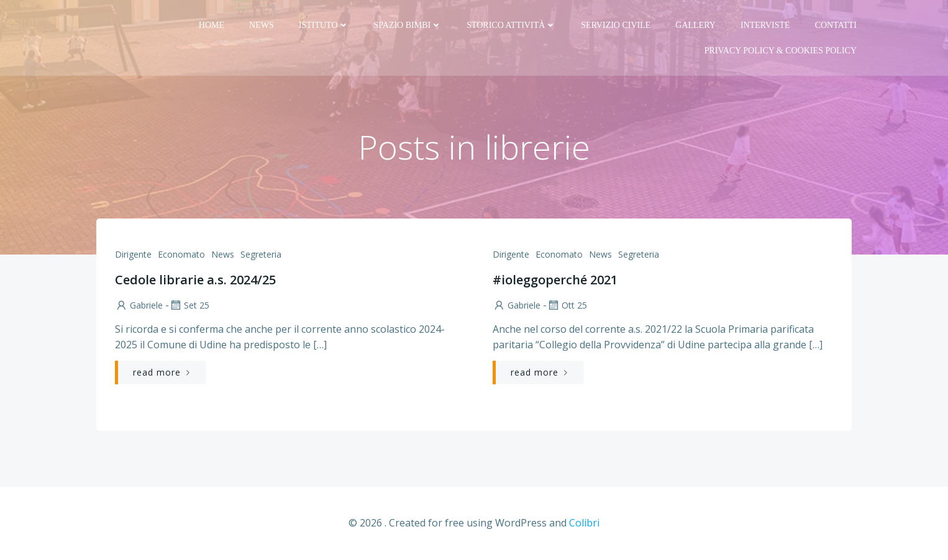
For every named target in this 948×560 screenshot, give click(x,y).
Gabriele (139, 305)
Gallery (695, 25)
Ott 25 (567, 305)
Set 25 (189, 305)
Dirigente (133, 254)
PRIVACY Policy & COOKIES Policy (781, 51)
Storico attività (511, 25)
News (262, 25)
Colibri (584, 523)
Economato (181, 254)
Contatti (836, 25)
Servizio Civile (616, 25)
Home (212, 25)
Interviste (765, 25)
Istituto (324, 25)
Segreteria (261, 254)
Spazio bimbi (408, 25)
